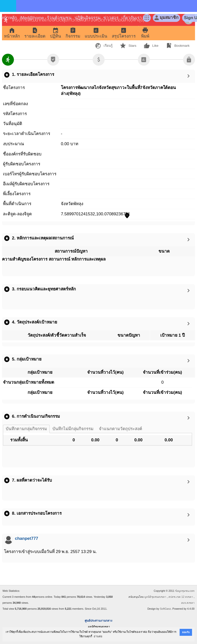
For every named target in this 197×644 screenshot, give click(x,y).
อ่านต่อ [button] (98, 636)
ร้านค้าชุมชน (59, 18)
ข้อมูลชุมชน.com (185, 591)
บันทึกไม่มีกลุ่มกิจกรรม (73, 429)
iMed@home (32, 18)
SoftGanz (165, 609)
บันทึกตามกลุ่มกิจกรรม (26, 429)
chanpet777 (27, 538)
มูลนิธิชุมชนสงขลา (155, 597)
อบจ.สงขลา (188, 603)
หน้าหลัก (9, 18)
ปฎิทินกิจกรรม (87, 18)
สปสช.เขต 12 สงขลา (181, 597)
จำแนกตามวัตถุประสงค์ (120, 429)
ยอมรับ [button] (186, 632)
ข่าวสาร (111, 18)
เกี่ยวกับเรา (132, 18)
